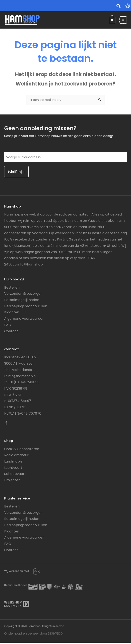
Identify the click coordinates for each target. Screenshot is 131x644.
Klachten (12, 313)
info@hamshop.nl (32, 266)
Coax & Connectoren (22, 450)
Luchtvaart (13, 469)
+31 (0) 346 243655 (24, 383)
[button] (119, 7)
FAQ (8, 326)
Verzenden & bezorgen (23, 295)
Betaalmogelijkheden (22, 301)
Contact (11, 332)
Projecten (12, 481)
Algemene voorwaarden (24, 320)
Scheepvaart (15, 475)
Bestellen (12, 288)
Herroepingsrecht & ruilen (26, 307)
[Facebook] (6, 424)
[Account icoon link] (128, 6)
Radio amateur (16, 456)
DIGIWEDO (56, 635)
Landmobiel (14, 463)
